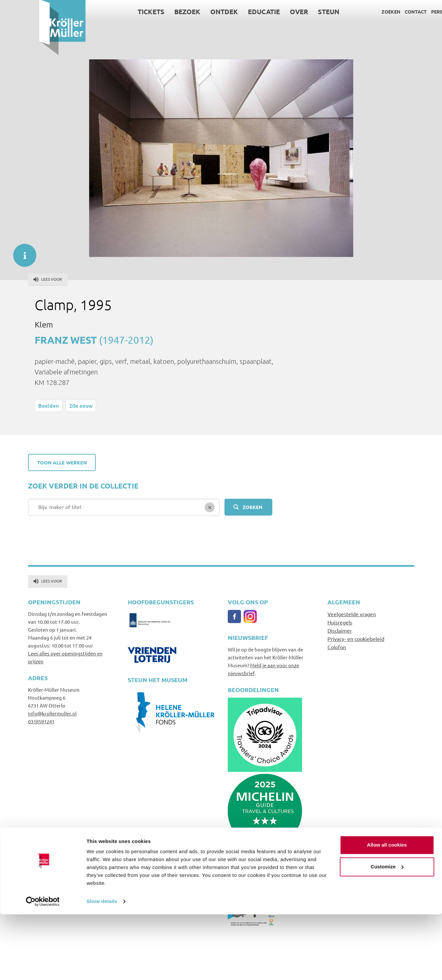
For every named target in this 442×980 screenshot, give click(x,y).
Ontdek (185, 12)
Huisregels (340, 622)
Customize (387, 932)
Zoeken (352, 12)
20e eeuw (81, 405)
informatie (21, 252)
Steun (289, 12)
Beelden (49, 405)
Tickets (112, 12)
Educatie (225, 12)
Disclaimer (340, 630)
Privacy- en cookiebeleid (356, 639)
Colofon (337, 647)
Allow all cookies (387, 911)
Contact (376, 12)
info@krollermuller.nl (52, 713)
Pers (397, 12)
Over (260, 12)
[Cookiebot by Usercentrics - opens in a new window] (43, 967)
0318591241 (41, 721)
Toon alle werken (62, 462)
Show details (102, 967)
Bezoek (148, 12)
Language (420, 12)
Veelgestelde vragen (352, 614)
